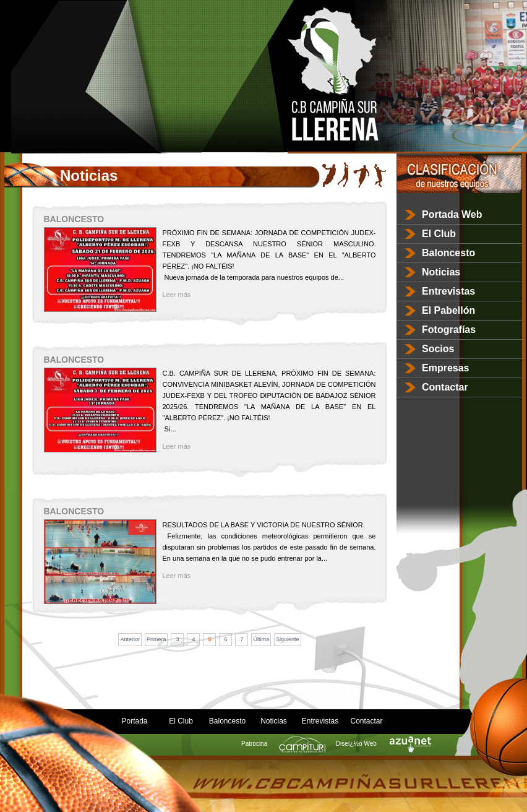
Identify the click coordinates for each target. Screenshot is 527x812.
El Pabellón (448, 310)
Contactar (445, 387)
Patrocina (280, 744)
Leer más (177, 295)
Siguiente (288, 639)
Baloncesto (448, 253)
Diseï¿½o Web (382, 744)
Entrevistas (448, 291)
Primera (156, 639)
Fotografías (449, 330)
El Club (439, 234)
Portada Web (452, 214)
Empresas (446, 368)
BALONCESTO (74, 219)
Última (261, 639)
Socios (438, 349)
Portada (134, 721)
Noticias (441, 272)
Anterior (130, 639)
